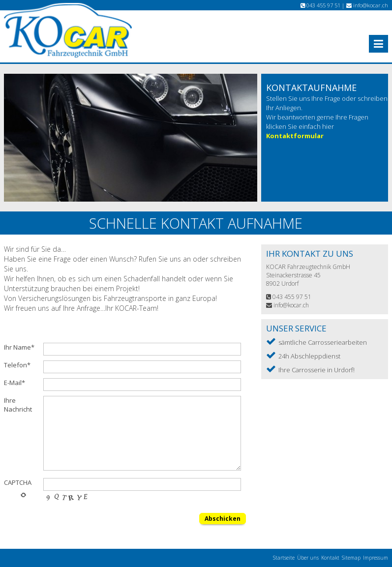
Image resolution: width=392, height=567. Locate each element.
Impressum (376, 558)
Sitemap (351, 558)
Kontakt (330, 558)
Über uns (308, 558)
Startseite (284, 558)
